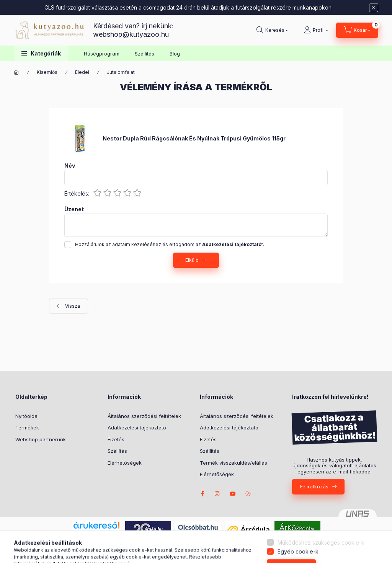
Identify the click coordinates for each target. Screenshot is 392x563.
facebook (202, 494)
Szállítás (145, 54)
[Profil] (316, 30)
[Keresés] (272, 30)
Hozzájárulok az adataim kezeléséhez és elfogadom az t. (170, 244)
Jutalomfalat (121, 72)
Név (70, 166)
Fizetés (116, 439)
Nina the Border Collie (217, 494)
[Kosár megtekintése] (357, 30)
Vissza (73, 306)
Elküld (192, 260)
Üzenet (74, 209)
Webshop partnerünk (41, 439)
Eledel (82, 72)
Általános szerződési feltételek (144, 416)
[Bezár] (374, 8)
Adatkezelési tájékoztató (137, 428)
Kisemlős (47, 72)
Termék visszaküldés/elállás (234, 463)
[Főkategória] (16, 72)
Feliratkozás (314, 486)
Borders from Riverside (233, 494)
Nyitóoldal (27, 416)
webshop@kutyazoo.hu (131, 34)
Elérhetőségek (125, 463)
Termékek (27, 428)
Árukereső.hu (96, 534)
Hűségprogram (102, 54)
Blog (175, 54)
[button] (41, 53)
